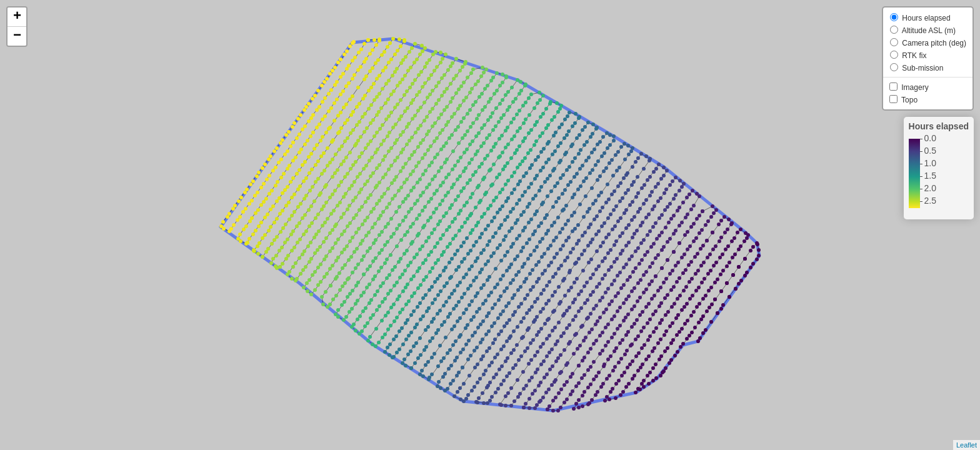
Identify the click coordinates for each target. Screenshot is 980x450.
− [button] (17, 36)
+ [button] (17, 17)
